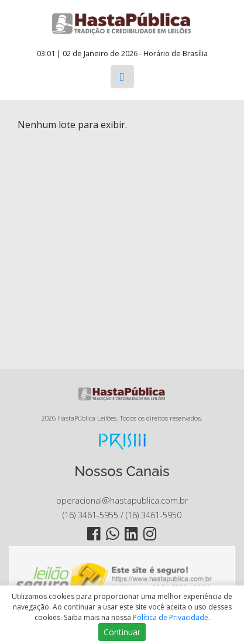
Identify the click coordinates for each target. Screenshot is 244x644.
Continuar (122, 632)
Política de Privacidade (171, 617)
